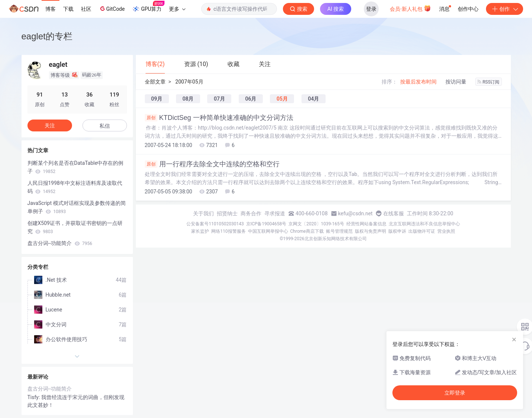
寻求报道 (275, 213)
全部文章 (155, 82)
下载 (68, 9)
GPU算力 (148, 7)
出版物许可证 (422, 231)
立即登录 (455, 393)
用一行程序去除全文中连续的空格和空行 (212, 164)
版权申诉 (397, 231)
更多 (177, 9)
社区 (86, 9)
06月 (251, 99)
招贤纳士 (227, 213)
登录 (371, 9)
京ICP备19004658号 (266, 224)
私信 (105, 126)
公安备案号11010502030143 (215, 224)
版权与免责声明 (371, 231)
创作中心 (468, 9)
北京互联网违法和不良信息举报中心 (424, 224)
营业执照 (446, 231)
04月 (313, 99)
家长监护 (200, 231)
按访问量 (456, 82)
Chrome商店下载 (307, 231)
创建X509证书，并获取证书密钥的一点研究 (75, 227)
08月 (188, 99)
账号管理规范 (339, 231)
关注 (50, 125)
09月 (157, 99)
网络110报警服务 (228, 231)
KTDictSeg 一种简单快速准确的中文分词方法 (219, 118)
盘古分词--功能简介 (60, 243)
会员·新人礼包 (410, 8)
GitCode (112, 9)
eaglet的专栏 (47, 36)
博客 (50, 9)
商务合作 (251, 213)
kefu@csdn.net (355, 213)
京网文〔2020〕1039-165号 (316, 224)
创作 (505, 9)
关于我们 (203, 213)
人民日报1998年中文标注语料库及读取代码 (75, 187)
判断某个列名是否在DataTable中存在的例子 (76, 167)
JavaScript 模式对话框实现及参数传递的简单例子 (77, 207)
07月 (219, 99)
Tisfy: (34, 397)
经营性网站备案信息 (366, 224)
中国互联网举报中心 (268, 231)
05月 (282, 99)
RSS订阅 (489, 82)
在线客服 (394, 213)
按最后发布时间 (418, 82)
